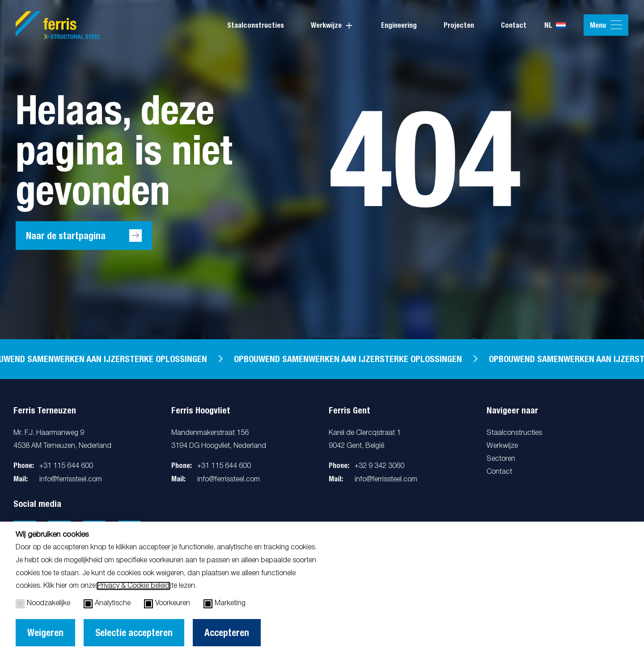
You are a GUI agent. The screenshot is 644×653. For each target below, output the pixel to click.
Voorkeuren (167, 604)
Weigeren (45, 633)
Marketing (225, 604)
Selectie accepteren (134, 633)
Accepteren (227, 633)
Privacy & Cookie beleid (133, 586)
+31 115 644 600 (66, 466)
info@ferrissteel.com (71, 480)
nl (555, 25)
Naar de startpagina (66, 236)
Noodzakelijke (43, 604)
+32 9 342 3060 (379, 466)
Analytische (107, 604)
